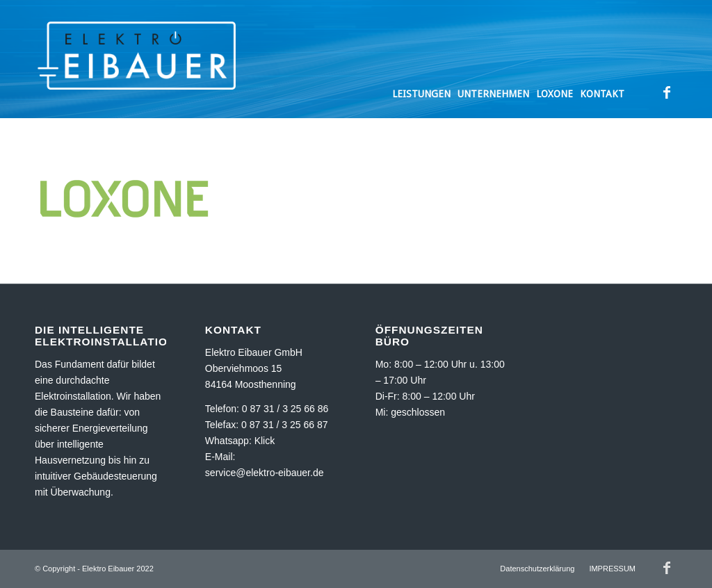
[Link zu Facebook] (667, 92)
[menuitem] (421, 59)
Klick (265, 441)
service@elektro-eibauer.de (265, 473)
